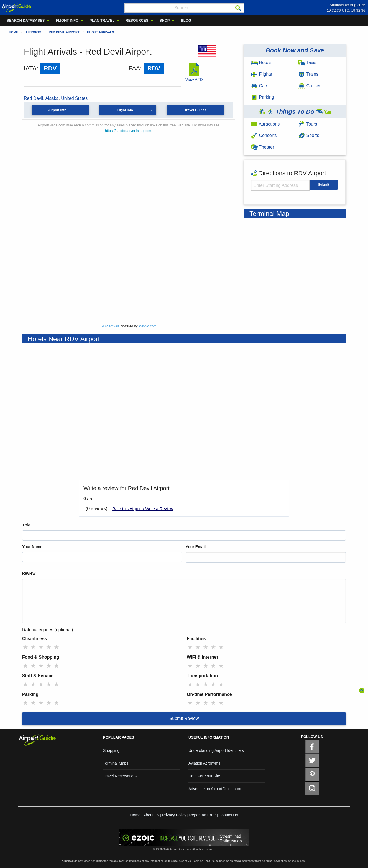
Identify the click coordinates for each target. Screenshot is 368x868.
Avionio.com (147, 326)
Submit (324, 185)
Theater (262, 147)
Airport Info (57, 110)
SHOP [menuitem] (165, 20)
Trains (308, 74)
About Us (151, 815)
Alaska (52, 98)
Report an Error (202, 815)
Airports (33, 32)
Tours (308, 124)
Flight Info (125, 110)
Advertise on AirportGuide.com (215, 789)
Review (29, 573)
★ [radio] (25, 647)
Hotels (261, 63)
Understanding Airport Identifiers (216, 750)
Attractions (265, 124)
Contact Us (228, 815)
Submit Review (184, 718)
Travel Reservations (120, 776)
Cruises (310, 86)
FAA (134, 68)
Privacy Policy (174, 815)
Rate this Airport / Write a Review (143, 509)
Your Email (196, 547)
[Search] (238, 8)
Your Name (32, 547)
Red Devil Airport (64, 32)
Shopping (111, 750)
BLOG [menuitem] (186, 20)
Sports (309, 135)
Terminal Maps (116, 763)
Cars (260, 86)
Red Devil (33, 98)
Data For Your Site (204, 776)
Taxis (307, 63)
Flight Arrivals (101, 32)
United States (74, 98)
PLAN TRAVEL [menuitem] (102, 20)
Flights (261, 74)
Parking (262, 97)
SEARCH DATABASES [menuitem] (26, 20)
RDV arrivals (110, 326)
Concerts (264, 135)
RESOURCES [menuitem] (137, 20)
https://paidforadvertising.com (128, 131)
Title (26, 525)
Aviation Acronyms (204, 763)
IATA (30, 68)
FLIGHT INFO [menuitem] (67, 20)
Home (13, 32)
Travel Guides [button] (195, 110)
